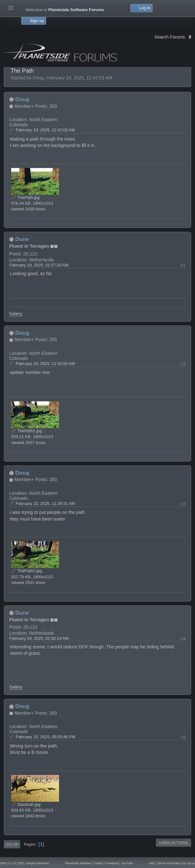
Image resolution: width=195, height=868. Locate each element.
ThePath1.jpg (26, 431)
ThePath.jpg (25, 197)
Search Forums (173, 36)
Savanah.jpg (26, 804)
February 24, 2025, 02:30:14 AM (39, 638)
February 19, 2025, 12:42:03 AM (45, 130)
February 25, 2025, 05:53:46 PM (45, 737)
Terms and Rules (169, 863)
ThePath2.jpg (26, 571)
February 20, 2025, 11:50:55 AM (45, 364)
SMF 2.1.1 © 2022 (12, 863)
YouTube (127, 863)
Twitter (98, 863)
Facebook (112, 863)
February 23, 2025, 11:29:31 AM (45, 503)
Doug (22, 99)
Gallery (16, 314)
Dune (22, 239)
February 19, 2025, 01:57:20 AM (39, 265)
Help (152, 863)
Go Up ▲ (189, 863)
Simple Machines (37, 863)
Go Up (12, 844)
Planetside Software (78, 863)
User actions (173, 843)
